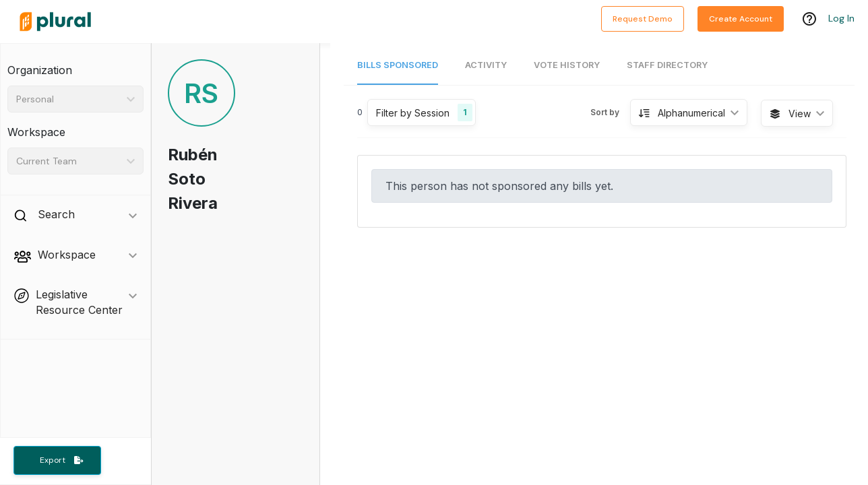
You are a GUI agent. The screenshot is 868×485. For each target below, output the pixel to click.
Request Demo (643, 19)
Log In (841, 18)
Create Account (741, 19)
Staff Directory (667, 65)
